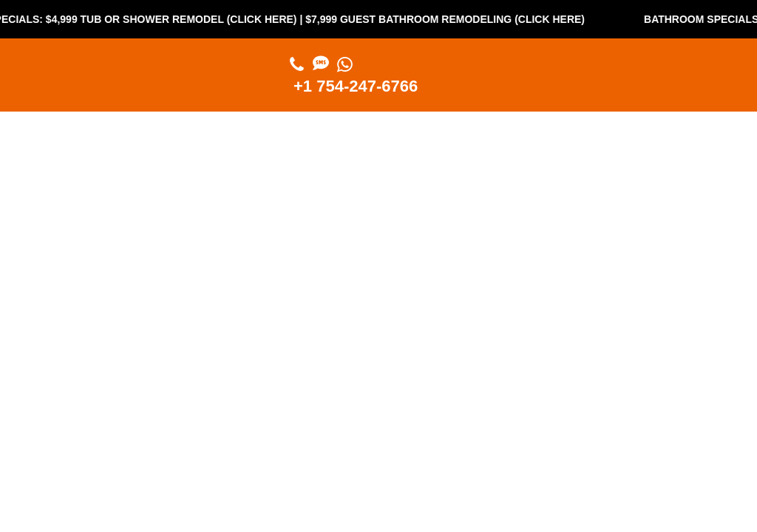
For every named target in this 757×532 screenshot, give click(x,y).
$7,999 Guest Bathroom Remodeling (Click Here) (489, 19)
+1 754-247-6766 (356, 86)
